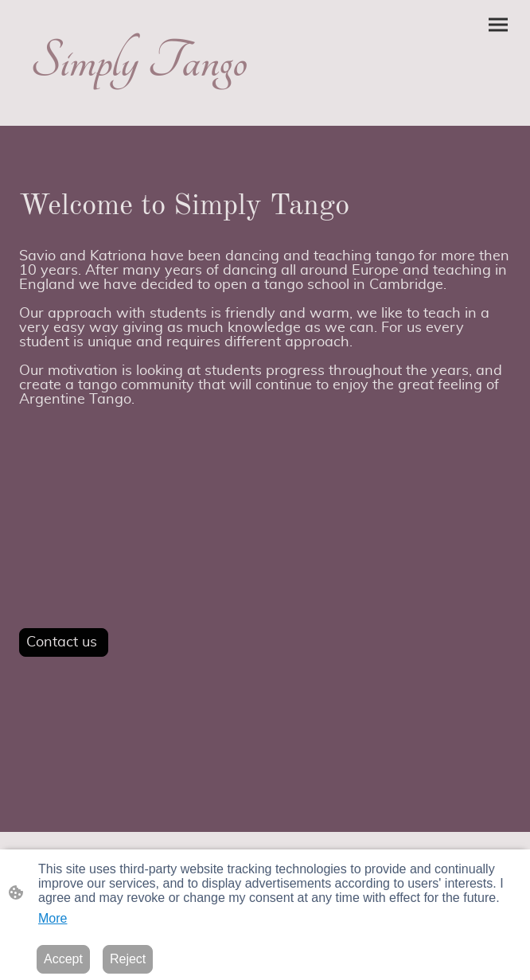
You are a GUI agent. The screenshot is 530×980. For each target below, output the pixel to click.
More (53, 918)
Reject (128, 959)
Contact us (64, 642)
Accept (63, 959)
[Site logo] (139, 106)
